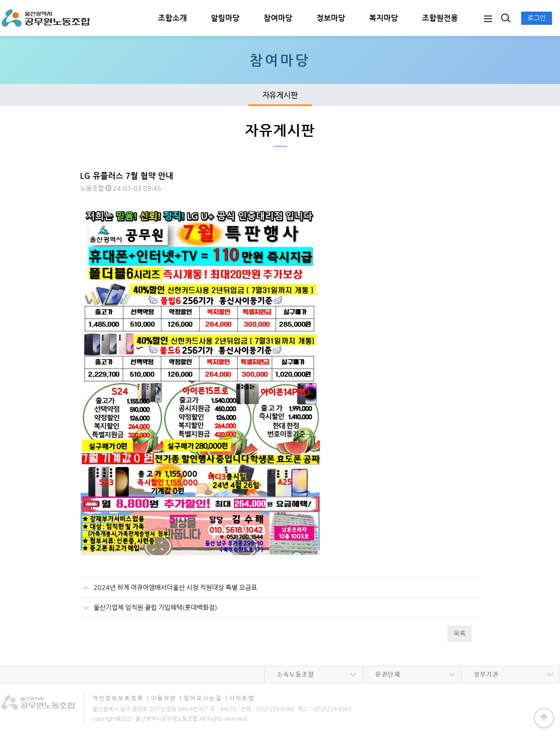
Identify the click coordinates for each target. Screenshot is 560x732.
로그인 (537, 18)
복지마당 (384, 18)
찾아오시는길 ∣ (206, 698)
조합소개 (172, 18)
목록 (460, 633)
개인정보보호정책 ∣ (121, 698)
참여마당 (278, 18)
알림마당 (225, 18)
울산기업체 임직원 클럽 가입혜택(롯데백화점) (149, 604)
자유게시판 (280, 95)
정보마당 (331, 18)
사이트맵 (242, 698)
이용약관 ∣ (166, 698)
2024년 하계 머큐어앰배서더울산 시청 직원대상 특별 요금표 (169, 584)
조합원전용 (440, 18)
